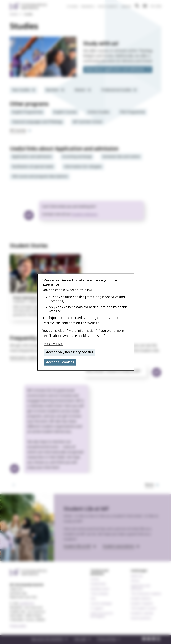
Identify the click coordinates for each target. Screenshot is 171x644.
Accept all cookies (60, 362)
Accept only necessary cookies (70, 352)
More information (54, 344)
